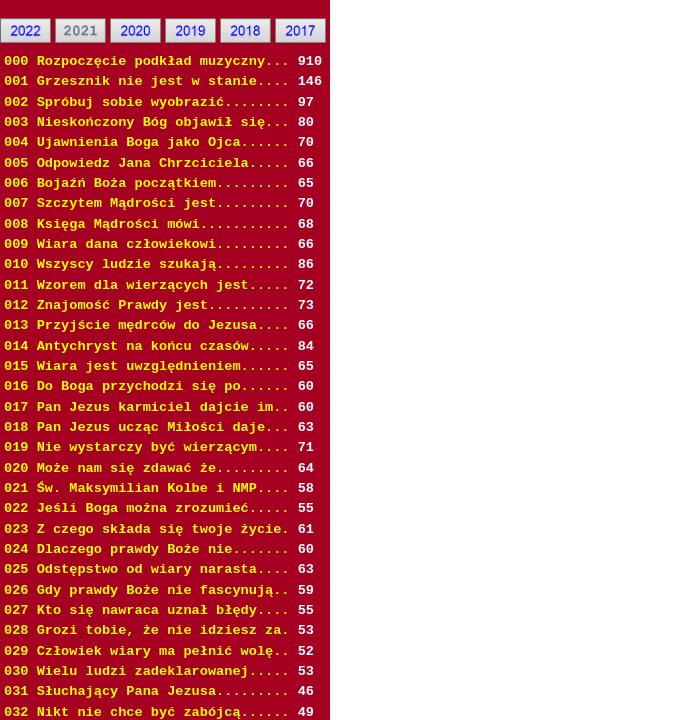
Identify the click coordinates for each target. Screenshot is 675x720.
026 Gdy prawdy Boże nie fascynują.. (147, 590)
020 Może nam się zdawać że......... (147, 468)
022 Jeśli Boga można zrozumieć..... (147, 508)
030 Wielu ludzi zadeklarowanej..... (147, 671)
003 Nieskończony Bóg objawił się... (147, 122)
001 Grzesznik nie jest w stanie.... (147, 81)
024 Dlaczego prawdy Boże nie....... (147, 549)
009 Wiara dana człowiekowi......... (147, 244)
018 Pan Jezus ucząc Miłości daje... (147, 427)
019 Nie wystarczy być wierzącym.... (147, 447)
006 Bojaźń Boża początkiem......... (147, 183)
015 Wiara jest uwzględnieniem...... (147, 366)
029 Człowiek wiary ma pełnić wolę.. (147, 651)
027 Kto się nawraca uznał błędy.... (147, 610)
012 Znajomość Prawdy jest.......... (147, 305)
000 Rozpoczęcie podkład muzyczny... (147, 61)
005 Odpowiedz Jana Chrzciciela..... (147, 163)
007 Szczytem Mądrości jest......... (147, 203)
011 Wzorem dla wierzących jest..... (147, 285)
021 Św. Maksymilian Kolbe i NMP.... (147, 488)
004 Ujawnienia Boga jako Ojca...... (147, 142)
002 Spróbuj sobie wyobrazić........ (147, 102)
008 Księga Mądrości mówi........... (147, 224)
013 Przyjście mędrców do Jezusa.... (147, 325)
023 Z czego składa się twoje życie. (147, 529)
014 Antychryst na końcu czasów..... (147, 346)
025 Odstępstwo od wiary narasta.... (147, 569)
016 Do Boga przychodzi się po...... (147, 386)
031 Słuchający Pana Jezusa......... (147, 691)
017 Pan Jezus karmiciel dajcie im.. (147, 407)
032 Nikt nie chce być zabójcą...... (147, 712)
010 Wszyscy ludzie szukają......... (147, 264)
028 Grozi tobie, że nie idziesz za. (147, 630)
